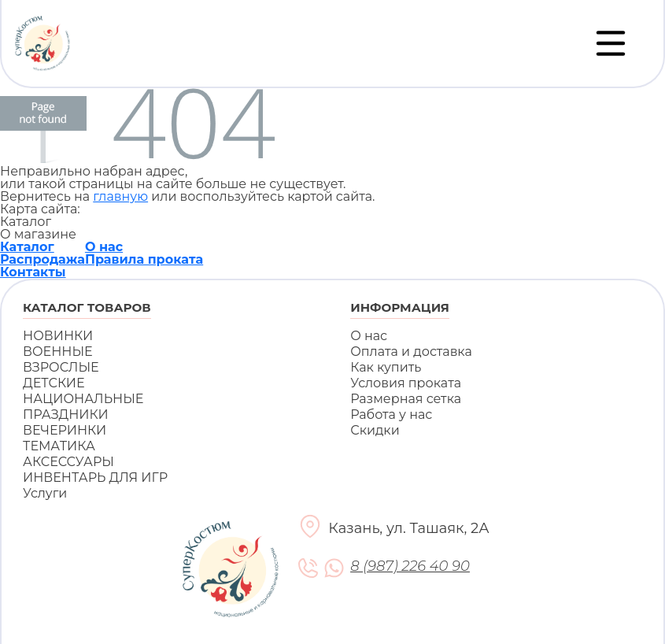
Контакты (33, 272)
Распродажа (42, 259)
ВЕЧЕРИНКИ (65, 430)
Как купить (386, 367)
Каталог (27, 247)
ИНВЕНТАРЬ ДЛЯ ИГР (95, 477)
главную (120, 196)
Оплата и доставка (411, 352)
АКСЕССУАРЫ (68, 462)
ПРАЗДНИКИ (66, 415)
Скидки (375, 430)
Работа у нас (391, 415)
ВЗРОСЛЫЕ (61, 367)
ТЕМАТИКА (59, 446)
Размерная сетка (406, 399)
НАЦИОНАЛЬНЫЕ (83, 399)
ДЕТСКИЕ (54, 383)
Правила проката (144, 259)
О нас (104, 247)
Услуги (45, 493)
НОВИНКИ (58, 336)
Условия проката (406, 383)
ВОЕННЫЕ (58, 352)
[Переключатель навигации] (611, 43)
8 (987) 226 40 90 (410, 566)
